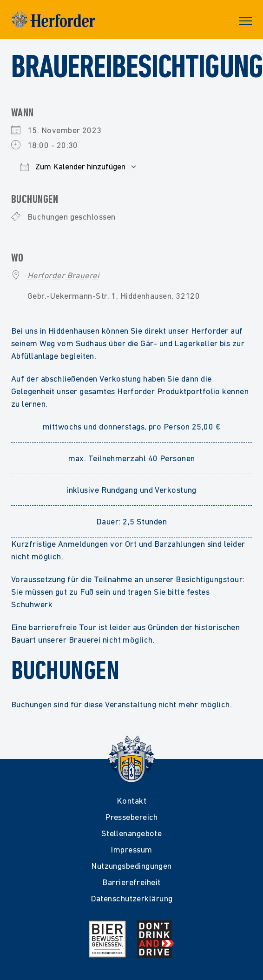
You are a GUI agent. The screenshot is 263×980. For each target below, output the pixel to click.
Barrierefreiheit (131, 882)
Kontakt (131, 801)
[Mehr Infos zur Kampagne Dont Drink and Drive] (156, 939)
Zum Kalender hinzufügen (73, 167)
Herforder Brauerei (63, 275)
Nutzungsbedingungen (131, 866)
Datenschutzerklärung (132, 898)
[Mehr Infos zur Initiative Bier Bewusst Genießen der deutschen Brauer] (107, 939)
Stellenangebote (132, 833)
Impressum (131, 849)
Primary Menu (245, 21)
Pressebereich (131, 817)
